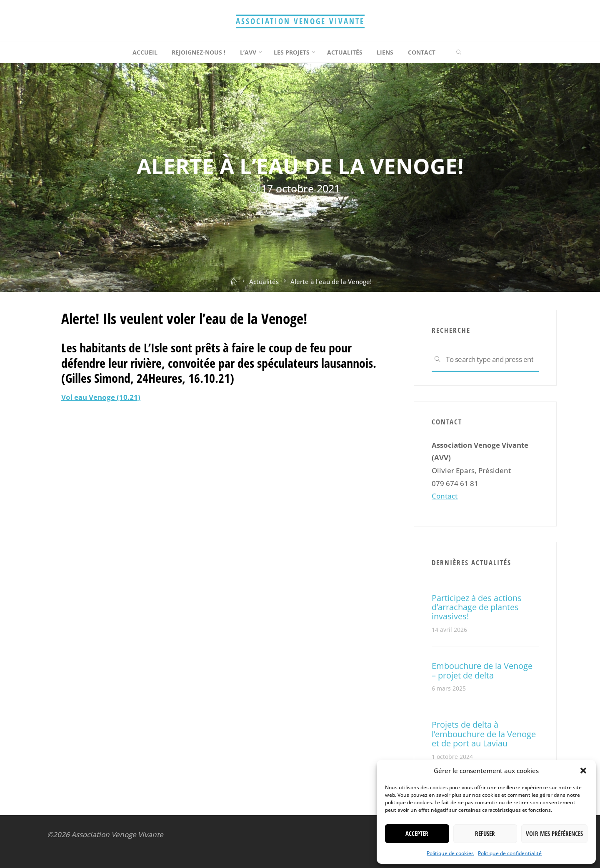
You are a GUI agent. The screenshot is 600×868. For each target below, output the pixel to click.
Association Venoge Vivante (300, 21)
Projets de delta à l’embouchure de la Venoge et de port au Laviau (484, 734)
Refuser (485, 833)
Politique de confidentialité (510, 853)
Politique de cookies (450, 853)
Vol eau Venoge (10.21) (101, 397)
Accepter (417, 833)
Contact (445, 496)
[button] (583, 771)
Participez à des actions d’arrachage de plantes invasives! (477, 607)
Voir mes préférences (554, 833)
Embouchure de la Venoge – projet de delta (482, 670)
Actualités (264, 285)
